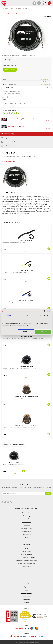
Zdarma (48, 87)
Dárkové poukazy (26, 551)
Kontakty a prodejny (27, 587)
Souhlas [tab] (9, 316)
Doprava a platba (26, 513)
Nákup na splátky (27, 534)
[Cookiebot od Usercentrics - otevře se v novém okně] (45, 311)
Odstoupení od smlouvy (26, 570)
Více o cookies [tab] (44, 316)
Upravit (26, 332)
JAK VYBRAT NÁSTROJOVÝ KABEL (17, 126)
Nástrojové (17, 9)
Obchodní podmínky (27, 554)
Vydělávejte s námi (26, 596)
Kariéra (26, 590)
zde (47, 498)
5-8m (23, 9)
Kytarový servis (27, 525)
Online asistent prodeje (27, 528)
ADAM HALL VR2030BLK (26, 241)
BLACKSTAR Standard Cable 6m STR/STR (26, 396)
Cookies (26, 576)
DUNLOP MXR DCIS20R (27, 366)
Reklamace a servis (26, 567)
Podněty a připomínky (27, 593)
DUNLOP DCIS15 (14, 463)
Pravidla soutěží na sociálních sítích (27, 564)
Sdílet (4, 99)
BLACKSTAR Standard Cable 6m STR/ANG (26, 426)
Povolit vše (43, 332)
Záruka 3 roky (9, 87)
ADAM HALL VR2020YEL (27, 270)
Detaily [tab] (27, 316)
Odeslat (48, 493)
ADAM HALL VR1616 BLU (27, 300)
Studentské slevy (27, 522)
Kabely (11, 9)
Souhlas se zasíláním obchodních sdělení (27, 561)
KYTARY (6, 9)
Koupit (49, 249)
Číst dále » (48, 121)
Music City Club (27, 599)
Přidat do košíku (10, 70)
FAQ (26, 573)
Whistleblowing (26, 602)
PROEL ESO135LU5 (27, 337)
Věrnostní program (27, 531)
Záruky (26, 548)
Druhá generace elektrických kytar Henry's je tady (21, 119)
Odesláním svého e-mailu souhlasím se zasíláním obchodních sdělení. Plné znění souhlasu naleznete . (26, 498)
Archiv (27, 537)
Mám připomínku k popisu (10, 161)
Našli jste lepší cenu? (26, 519)
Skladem (26, 252)
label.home (2, 9)
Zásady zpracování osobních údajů (27, 557)
